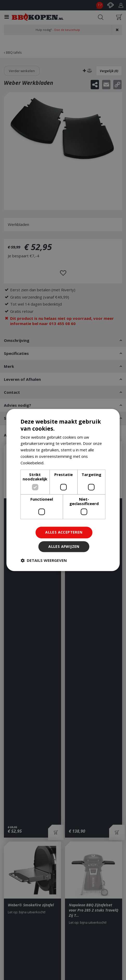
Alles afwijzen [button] (64, 547)
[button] (44, 561)
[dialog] (63, 490)
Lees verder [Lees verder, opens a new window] (56, 463)
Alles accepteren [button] (64, 532)
